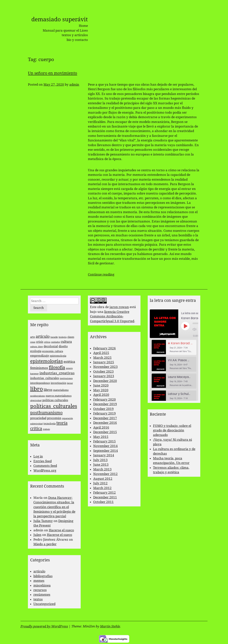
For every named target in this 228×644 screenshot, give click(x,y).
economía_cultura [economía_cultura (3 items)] (53, 351)
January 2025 (104, 362)
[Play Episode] (185, 326)
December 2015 (105, 432)
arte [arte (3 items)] (33, 337)
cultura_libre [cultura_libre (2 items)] (37, 347)
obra (101, 307)
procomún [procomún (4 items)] (54, 418)
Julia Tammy (43, 521)
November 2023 (105, 367)
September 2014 (106, 451)
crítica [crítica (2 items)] (47, 342)
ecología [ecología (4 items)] (36, 351)
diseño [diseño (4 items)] (63, 346)
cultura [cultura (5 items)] (66, 342)
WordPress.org (45, 470)
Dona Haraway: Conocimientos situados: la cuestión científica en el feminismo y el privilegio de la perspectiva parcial (54, 507)
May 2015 (101, 437)
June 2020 (101, 385)
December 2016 (105, 423)
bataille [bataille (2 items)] (54, 337)
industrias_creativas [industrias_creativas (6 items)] (57, 373)
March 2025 (102, 358)
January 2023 (104, 376)
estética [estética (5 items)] (69, 362)
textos (38, 599)
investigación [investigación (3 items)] (58, 383)
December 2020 (105, 381)
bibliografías (43, 576)
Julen (37, 535)
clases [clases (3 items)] (71, 337)
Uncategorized (44, 604)
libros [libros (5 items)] (48, 390)
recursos (40, 590)
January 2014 (104, 455)
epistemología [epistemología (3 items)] (58, 356)
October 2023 (103, 371)
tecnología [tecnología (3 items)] (50, 424)
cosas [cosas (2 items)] (33, 342)
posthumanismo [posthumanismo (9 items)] (46, 413)
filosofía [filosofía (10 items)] (57, 367)
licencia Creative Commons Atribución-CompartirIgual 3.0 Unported (112, 316)
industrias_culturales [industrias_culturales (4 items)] (45, 378)
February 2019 (105, 413)
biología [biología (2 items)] (63, 337)
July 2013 (100, 460)
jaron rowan (119, 307)
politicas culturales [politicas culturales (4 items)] (55, 400)
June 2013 (101, 465)
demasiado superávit (60, 19)
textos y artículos (75, 35)
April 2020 (101, 395)
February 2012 (105, 493)
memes (39, 581)
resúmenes (42, 595)
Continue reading (101, 274)
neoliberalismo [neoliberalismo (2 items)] (38, 396)
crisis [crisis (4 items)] (40, 342)
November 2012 (105, 474)
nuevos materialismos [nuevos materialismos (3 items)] (59, 396)
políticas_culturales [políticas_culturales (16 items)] (54, 406)
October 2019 (103, 409)
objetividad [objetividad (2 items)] (36, 401)
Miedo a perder (45, 544)
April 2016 (101, 427)
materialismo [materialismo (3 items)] (61, 390)
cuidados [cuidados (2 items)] (56, 342)
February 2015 (105, 441)
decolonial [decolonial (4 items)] (51, 346)
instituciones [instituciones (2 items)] (66, 378)
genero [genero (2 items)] (69, 368)
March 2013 (102, 469)
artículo (39, 571)
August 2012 (103, 479)
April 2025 (101, 353)
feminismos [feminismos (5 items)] (39, 368)
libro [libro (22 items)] (37, 389)
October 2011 (103, 502)
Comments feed (45, 466)
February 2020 (105, 399)
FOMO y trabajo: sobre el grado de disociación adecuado (172, 430)
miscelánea (42, 585)
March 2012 (102, 488)
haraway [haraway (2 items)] (34, 374)
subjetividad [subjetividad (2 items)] (36, 424)
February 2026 (105, 348)
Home (83, 26)
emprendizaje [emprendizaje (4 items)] (40, 356)
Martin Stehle (110, 626)
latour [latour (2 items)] (70, 383)
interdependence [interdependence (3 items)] (40, 383)
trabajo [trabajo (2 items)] (46, 429)
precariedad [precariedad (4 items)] (38, 418)
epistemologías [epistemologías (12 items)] (47, 361)
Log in (38, 456)
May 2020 (101, 390)
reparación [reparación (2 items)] (67, 418)
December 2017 (105, 418)
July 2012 (100, 483)
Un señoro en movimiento (52, 73)
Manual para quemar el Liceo (65, 30)
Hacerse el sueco (61, 530)
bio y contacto (77, 40)
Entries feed (43, 461)
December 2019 (105, 404)
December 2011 (105, 497)
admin (74, 84)
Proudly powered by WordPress (44, 626)
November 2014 (105, 446)
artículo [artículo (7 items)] (43, 337)
